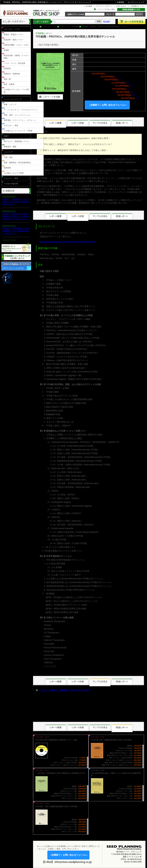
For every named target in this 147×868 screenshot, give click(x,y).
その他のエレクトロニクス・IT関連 (18, 131)
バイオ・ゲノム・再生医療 (69, 26)
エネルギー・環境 (11, 126)
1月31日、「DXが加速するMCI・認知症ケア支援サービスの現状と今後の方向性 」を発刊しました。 (16, 216)
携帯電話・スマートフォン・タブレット (20, 120)
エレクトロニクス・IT (13, 99)
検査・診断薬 (9, 84)
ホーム (36, 26)
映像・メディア (10, 105)
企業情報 (120, 2)
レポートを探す (43, 22)
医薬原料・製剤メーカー (13, 40)
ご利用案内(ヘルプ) (137, 6)
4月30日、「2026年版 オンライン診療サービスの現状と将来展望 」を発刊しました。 (16, 202)
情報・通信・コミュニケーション (17, 115)
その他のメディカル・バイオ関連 (16, 91)
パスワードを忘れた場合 (106, 9)
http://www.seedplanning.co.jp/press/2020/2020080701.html (67, 242)
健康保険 (7, 168)
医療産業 (7, 69)
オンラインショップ (136, 2)
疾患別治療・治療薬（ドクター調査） (16, 57)
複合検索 (106, 21)
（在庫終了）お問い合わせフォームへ (107, 105)
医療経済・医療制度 (12, 74)
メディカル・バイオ (49, 26)
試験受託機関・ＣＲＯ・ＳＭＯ (16, 45)
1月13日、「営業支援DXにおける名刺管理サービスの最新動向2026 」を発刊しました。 (16, 231)
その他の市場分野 (11, 184)
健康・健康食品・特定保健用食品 (17, 163)
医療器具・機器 (10, 147)
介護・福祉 (8, 157)
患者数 (6, 50)
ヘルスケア (8, 152)
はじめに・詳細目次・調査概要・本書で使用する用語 (64, 690)
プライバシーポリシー (104, 6)
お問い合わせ (121, 6)
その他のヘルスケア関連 (14, 173)
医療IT (6, 136)
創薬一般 (7, 79)
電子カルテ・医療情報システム (16, 141)
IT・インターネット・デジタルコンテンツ (21, 110)
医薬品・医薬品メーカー (13, 34)
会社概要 (89, 6)
